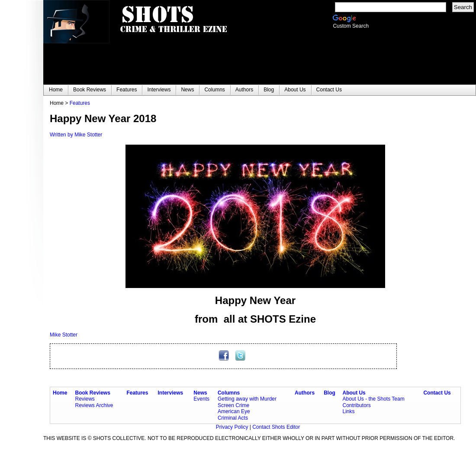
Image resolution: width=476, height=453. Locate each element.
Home (60, 393)
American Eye (234, 411)
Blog (330, 393)
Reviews (85, 399)
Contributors (356, 405)
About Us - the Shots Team (373, 399)
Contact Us (437, 393)
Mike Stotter (64, 335)
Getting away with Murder (247, 399)
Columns (229, 393)
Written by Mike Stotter (76, 135)
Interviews (171, 393)
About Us (354, 393)
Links (348, 411)
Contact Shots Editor (276, 427)
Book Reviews (93, 393)
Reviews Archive (94, 405)
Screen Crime (233, 405)
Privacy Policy (233, 427)
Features (80, 103)
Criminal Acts (233, 418)
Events (201, 399)
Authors (305, 393)
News (200, 393)
